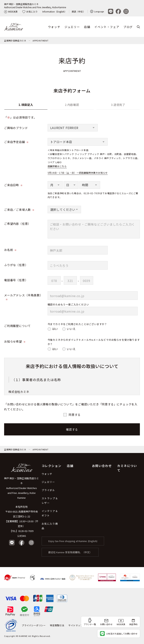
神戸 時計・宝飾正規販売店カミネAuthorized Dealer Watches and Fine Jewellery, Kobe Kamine (35, 6)
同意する (75, 414)
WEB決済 (11, 11)
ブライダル (48, 490)
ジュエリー (72, 27)
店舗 (87, 27)
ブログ (128, 27)
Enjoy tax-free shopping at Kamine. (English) (73, 541)
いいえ (71, 329)
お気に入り (30, 11)
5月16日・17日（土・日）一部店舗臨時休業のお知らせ (78, 173)
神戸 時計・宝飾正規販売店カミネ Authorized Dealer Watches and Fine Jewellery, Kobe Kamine (21, 488)
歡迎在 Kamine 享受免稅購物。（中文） (70, 552)
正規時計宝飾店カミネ (15, 41)
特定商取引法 (57, 625)
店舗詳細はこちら (57, 166)
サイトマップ (76, 625)
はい (55, 329)
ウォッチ (54, 27)
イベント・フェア (107, 27)
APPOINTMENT (41, 41)
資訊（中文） (78, 11)
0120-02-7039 (26, 531)
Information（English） (54, 11)
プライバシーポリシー (34, 625)
